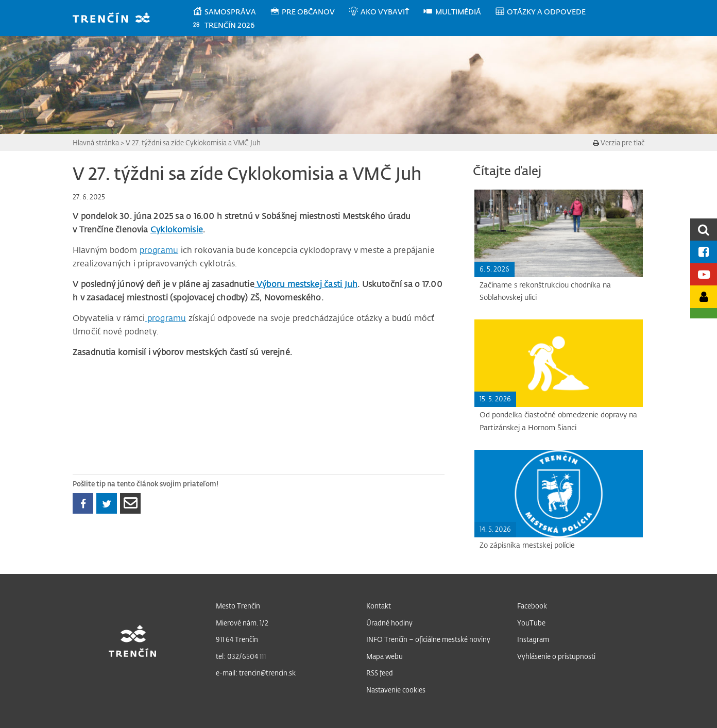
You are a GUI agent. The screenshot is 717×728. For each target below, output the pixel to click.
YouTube (531, 623)
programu (159, 250)
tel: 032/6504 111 (241, 656)
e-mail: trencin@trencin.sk (256, 673)
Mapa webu (385, 656)
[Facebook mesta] (704, 252)
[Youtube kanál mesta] (704, 274)
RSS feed (380, 673)
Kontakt (379, 606)
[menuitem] (231, 12)
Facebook (532, 606)
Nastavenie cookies (396, 690)
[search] (704, 230)
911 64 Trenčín (237, 639)
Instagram (533, 639)
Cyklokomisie (177, 229)
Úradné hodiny (389, 623)
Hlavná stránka (96, 142)
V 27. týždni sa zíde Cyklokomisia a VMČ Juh (193, 142)
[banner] (116, 19)
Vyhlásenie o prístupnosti (556, 656)
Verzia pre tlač (619, 142)
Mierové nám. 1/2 (242, 623)
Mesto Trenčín (238, 606)
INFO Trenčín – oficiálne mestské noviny (428, 639)
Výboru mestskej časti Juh (306, 284)
